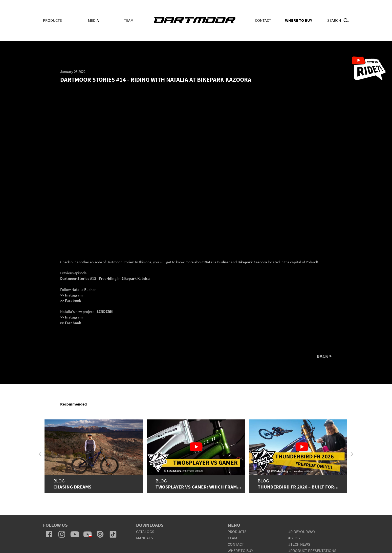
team (232, 538)
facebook (49, 534)
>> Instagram (71, 295)
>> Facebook (71, 300)
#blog (294, 538)
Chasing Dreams (72, 487)
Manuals (145, 538)
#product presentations (312, 550)
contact (236, 544)
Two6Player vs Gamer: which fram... (198, 487)
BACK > (324, 356)
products (237, 531)
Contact (263, 20)
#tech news (299, 544)
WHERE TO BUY (299, 20)
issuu (100, 534)
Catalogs (145, 531)
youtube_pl (88, 534)
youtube (75, 534)
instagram (62, 534)
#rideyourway (302, 531)
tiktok (113, 534)
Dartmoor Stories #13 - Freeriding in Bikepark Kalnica (105, 278)
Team (129, 20)
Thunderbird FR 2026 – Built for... (298, 487)
